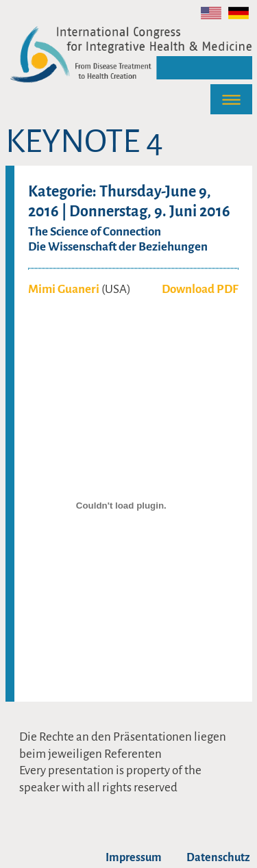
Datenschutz (218, 858)
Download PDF (200, 289)
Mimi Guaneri (64, 289)
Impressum (134, 858)
